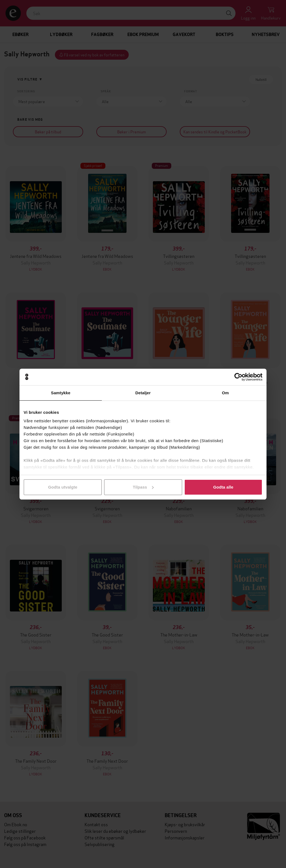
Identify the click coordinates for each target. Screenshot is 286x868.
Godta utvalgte (63, 487)
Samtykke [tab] (61, 393)
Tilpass (143, 487)
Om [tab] (225, 393)
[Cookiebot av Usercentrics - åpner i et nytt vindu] (238, 377)
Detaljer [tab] (143, 393)
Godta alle (223, 487)
